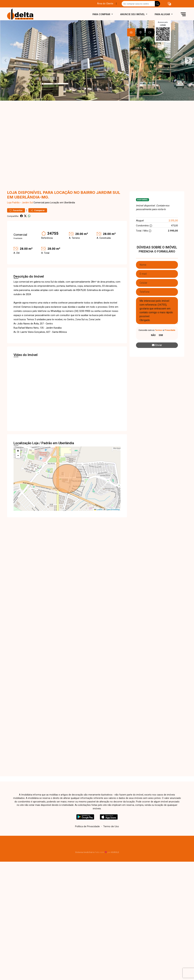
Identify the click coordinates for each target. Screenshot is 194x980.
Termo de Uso (111, 826)
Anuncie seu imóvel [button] (133, 14)
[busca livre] (157, 4)
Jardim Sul (27, 203)
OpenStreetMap (113, 510)
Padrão (16, 203)
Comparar (38, 210)
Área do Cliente (105, 4)
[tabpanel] (97, 60)
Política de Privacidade (87, 826)
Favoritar (16, 210)
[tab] (131, 32)
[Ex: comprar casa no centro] (138, 4)
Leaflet (98, 510)
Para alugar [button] (163, 14)
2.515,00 (173, 220)
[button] (169, 4)
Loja (9, 203)
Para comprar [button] (102, 14)
